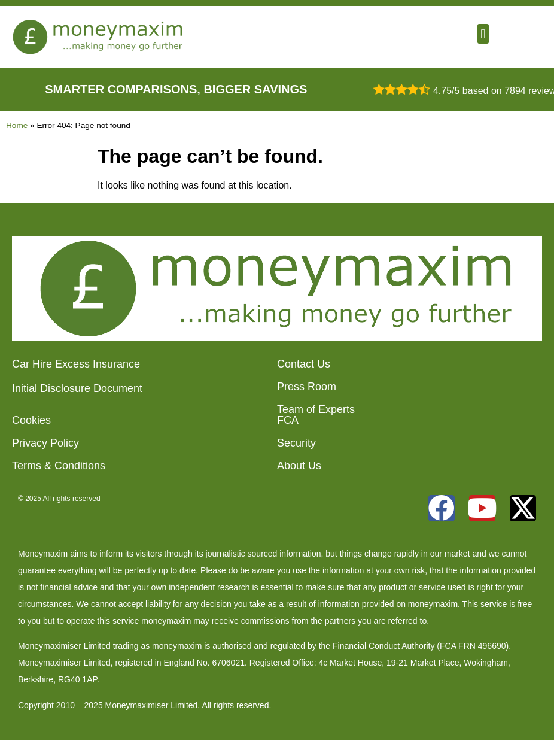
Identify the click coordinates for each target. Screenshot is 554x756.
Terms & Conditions (59, 466)
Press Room (307, 387)
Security (296, 443)
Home (17, 125)
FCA (288, 420)
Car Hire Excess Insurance (76, 364)
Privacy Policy (45, 443)
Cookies (31, 420)
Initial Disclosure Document (77, 388)
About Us (299, 466)
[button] (483, 34)
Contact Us (304, 364)
